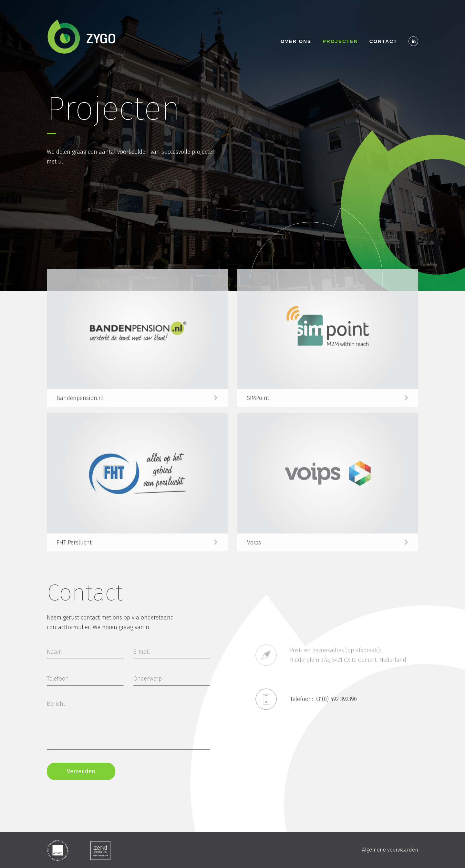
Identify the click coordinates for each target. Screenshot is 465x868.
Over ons (296, 41)
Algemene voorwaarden (390, 850)
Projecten (340, 41)
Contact (383, 41)
